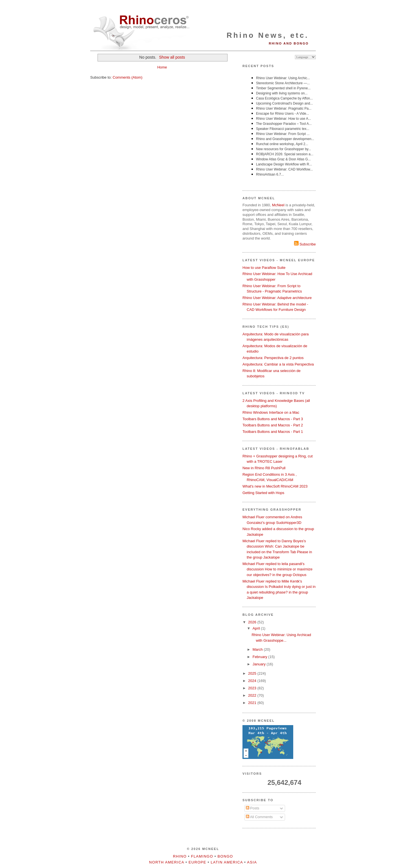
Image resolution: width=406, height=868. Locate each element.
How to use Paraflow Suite (264, 268)
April (257, 628)
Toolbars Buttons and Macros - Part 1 (273, 432)
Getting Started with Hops (263, 493)
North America (167, 862)
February (261, 657)
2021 (253, 703)
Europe (198, 862)
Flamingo (202, 856)
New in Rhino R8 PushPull (264, 468)
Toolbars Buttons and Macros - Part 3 (273, 419)
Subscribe (305, 244)
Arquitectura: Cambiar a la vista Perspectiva (278, 364)
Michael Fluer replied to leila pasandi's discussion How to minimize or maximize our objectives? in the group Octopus (277, 569)
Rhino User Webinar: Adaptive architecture (277, 298)
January (260, 664)
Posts (253, 808)
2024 (253, 681)
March (258, 649)
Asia (252, 862)
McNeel (278, 205)
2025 (253, 673)
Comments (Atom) (128, 77)
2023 (253, 688)
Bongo (225, 856)
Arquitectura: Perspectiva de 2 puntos (273, 358)
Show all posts (172, 57)
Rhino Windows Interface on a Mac (271, 412)
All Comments (259, 817)
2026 (253, 622)
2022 (253, 695)
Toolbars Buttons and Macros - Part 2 (273, 425)
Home (162, 67)
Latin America (227, 862)
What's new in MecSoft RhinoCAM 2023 (275, 486)
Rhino (180, 856)
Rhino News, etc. (268, 35)
